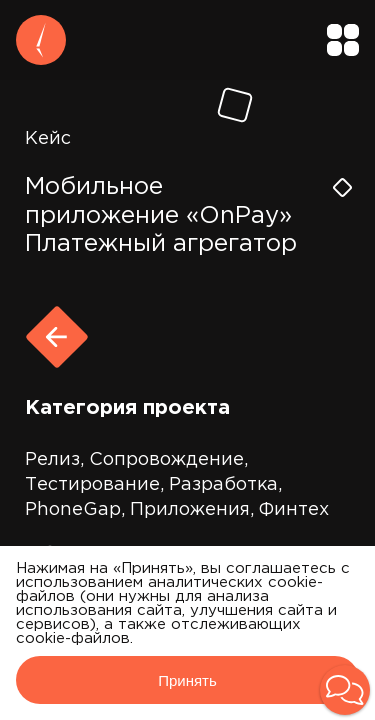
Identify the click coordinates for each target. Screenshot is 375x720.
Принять (187, 680)
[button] (345, 690)
